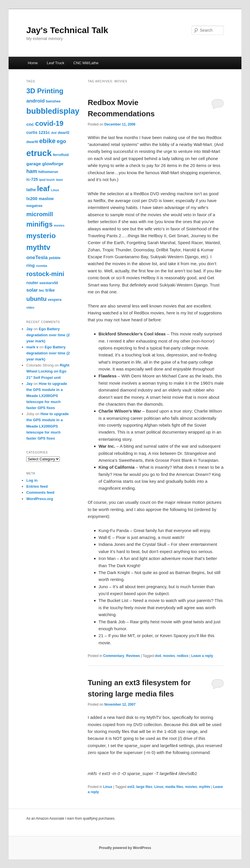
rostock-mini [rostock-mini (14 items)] (45, 274)
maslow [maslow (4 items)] (46, 199)
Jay (29, 329)
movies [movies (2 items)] (59, 225)
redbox (183, 656)
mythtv (205, 787)
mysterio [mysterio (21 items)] (41, 236)
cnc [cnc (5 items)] (30, 124)
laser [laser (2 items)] (60, 180)
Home (33, 63)
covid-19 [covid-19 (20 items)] (49, 123)
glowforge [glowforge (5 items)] (53, 164)
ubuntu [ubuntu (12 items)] (36, 299)
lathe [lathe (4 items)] (31, 190)
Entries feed (37, 486)
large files (144, 787)
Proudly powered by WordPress (125, 848)
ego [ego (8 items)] (61, 141)
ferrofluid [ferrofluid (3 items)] (61, 155)
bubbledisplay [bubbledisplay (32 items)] (53, 111)
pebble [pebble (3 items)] (55, 258)
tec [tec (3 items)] (41, 290)
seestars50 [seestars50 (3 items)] (49, 283)
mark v (32, 347)
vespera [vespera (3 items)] (55, 300)
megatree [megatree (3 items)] (34, 206)
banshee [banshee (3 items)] (53, 101)
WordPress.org (40, 499)
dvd (158, 656)
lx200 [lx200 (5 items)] (32, 199)
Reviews (133, 656)
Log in (32, 480)
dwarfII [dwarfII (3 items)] (32, 142)
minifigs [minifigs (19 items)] (39, 224)
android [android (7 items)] (35, 101)
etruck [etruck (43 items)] (39, 153)
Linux (108, 787)
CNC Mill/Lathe (86, 63)
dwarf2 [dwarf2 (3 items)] (64, 133)
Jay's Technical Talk (67, 30)
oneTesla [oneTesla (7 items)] (37, 257)
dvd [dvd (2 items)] (54, 133)
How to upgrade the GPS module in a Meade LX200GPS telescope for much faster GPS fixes (47, 396)
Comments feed (40, 492)
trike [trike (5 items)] (50, 290)
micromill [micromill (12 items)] (39, 214)
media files (174, 787)
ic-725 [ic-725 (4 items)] (32, 179)
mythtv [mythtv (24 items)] (38, 247)
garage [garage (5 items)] (34, 164)
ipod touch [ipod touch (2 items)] (47, 180)
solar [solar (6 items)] (32, 290)
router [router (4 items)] (32, 283)
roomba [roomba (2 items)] (42, 266)
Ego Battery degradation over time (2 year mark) (48, 335)
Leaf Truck (56, 63)
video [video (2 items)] (30, 307)
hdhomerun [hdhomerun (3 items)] (48, 172)
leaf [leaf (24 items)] (43, 189)
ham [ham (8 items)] (32, 171)
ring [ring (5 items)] (30, 265)
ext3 (131, 787)
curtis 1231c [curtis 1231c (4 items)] (38, 132)
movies (169, 656)
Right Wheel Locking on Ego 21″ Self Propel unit (48, 371)
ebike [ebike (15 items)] (47, 141)
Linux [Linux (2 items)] (55, 190)
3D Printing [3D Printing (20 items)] (45, 91)
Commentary (113, 656)
